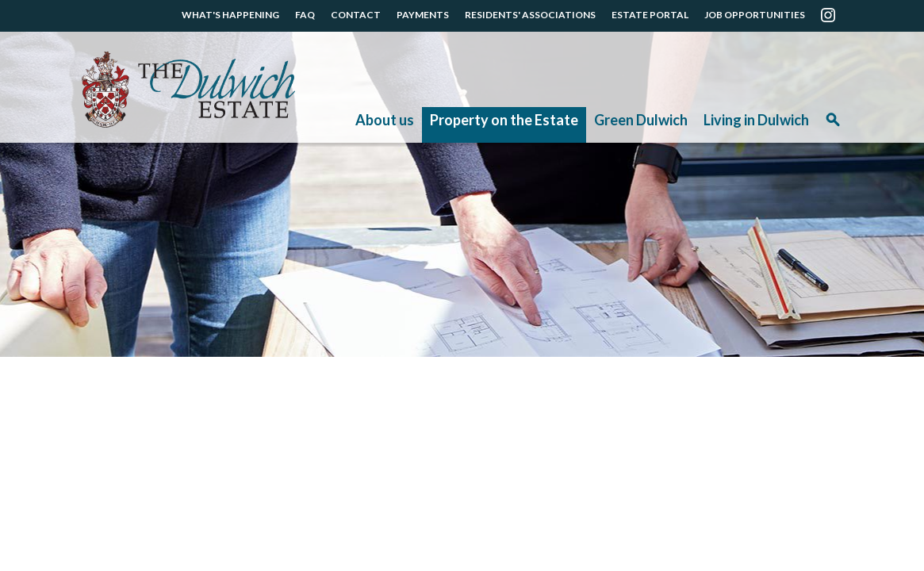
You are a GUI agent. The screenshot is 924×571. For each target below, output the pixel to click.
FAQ (305, 15)
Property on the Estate (504, 120)
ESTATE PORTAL (650, 15)
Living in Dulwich (756, 120)
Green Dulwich (641, 120)
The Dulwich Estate (188, 90)
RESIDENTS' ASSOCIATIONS (530, 15)
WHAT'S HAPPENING (230, 15)
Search (833, 125)
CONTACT (356, 15)
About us (385, 120)
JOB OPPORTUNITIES (755, 15)
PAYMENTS (423, 15)
